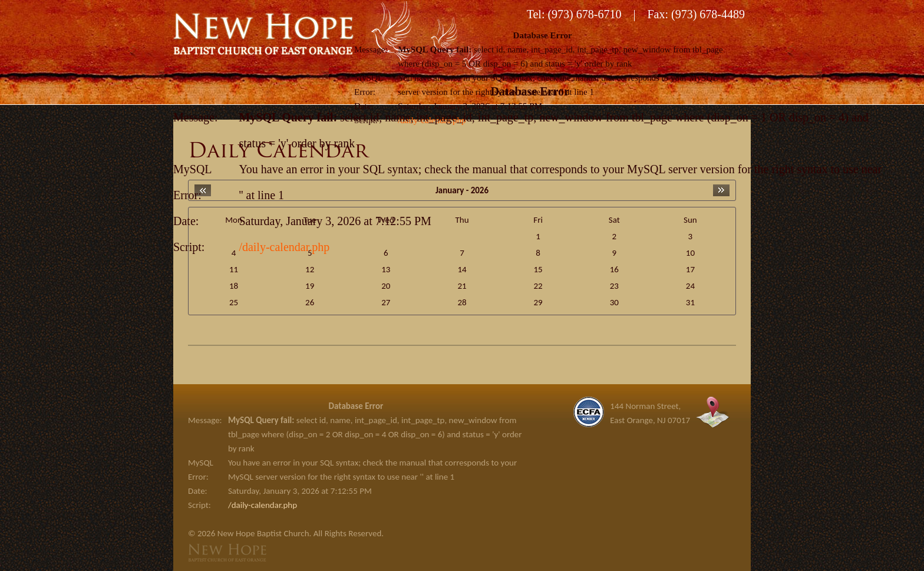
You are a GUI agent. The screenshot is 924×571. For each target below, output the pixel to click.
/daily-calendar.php (284, 247)
